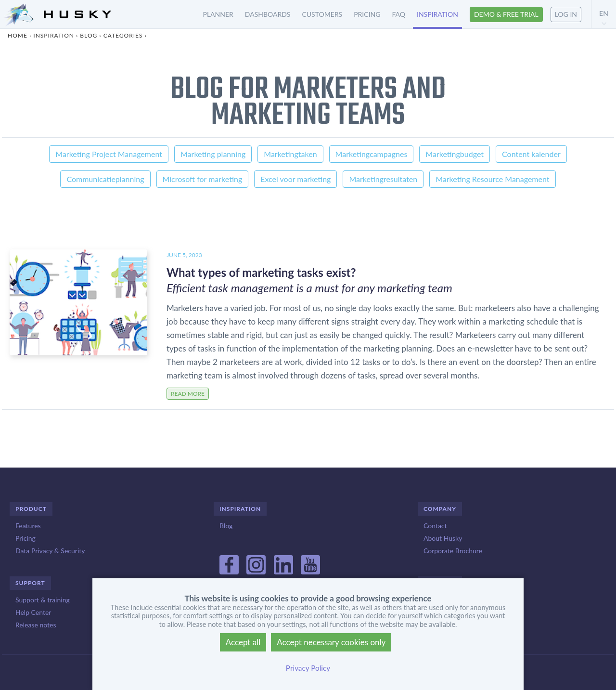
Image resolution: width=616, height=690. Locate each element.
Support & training (43, 600)
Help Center (33, 612)
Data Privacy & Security (50, 551)
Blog (89, 35)
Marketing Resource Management (492, 179)
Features (28, 526)
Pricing (367, 14)
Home (18, 35)
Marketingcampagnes (372, 154)
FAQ (398, 14)
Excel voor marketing (295, 179)
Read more (188, 394)
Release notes (36, 625)
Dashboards (268, 14)
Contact (435, 526)
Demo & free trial (506, 14)
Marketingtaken (290, 154)
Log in (566, 14)
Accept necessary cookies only (331, 642)
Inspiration (437, 14)
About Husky (443, 538)
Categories (123, 35)
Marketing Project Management (109, 154)
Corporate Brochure (453, 551)
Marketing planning (213, 154)
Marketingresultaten (383, 179)
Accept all (243, 642)
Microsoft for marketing (203, 179)
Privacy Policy (308, 668)
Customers (322, 14)
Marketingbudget (455, 154)
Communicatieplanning (105, 179)
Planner (218, 14)
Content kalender (531, 154)
